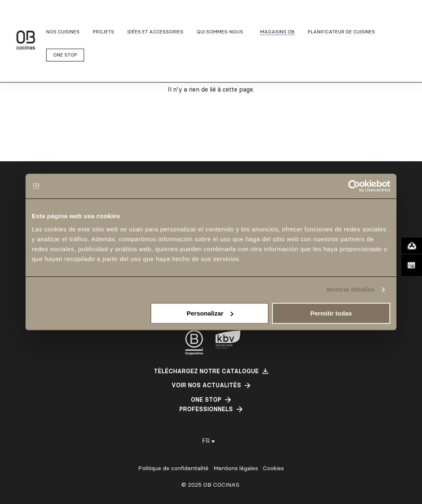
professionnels (206, 409)
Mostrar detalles (350, 289)
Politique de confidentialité (173, 468)
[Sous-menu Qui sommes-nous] (222, 32)
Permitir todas (331, 313)
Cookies (273, 468)
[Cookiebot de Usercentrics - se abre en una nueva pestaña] (354, 186)
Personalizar (210, 313)
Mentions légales (236, 468)
